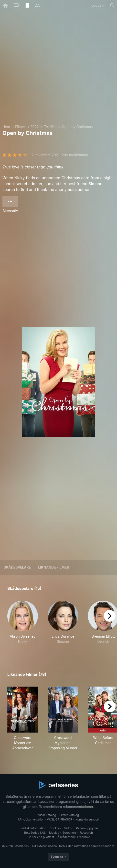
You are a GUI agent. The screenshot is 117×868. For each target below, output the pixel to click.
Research (86, 833)
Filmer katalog (69, 815)
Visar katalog (47, 815)
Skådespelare (17, 567)
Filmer (20, 127)
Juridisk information (32, 828)
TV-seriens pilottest (40, 837)
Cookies (55, 828)
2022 (34, 127)
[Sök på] (112, 5)
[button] (23, 625)
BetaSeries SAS (35, 833)
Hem (6, 127)
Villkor (68, 828)
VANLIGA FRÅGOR (60, 819)
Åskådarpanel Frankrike (74, 837)
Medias (54, 833)
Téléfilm (50, 127)
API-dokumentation (31, 819)
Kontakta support (87, 819)
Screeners (70, 833)
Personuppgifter (87, 828)
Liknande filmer (53, 567)
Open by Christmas (77, 127)
